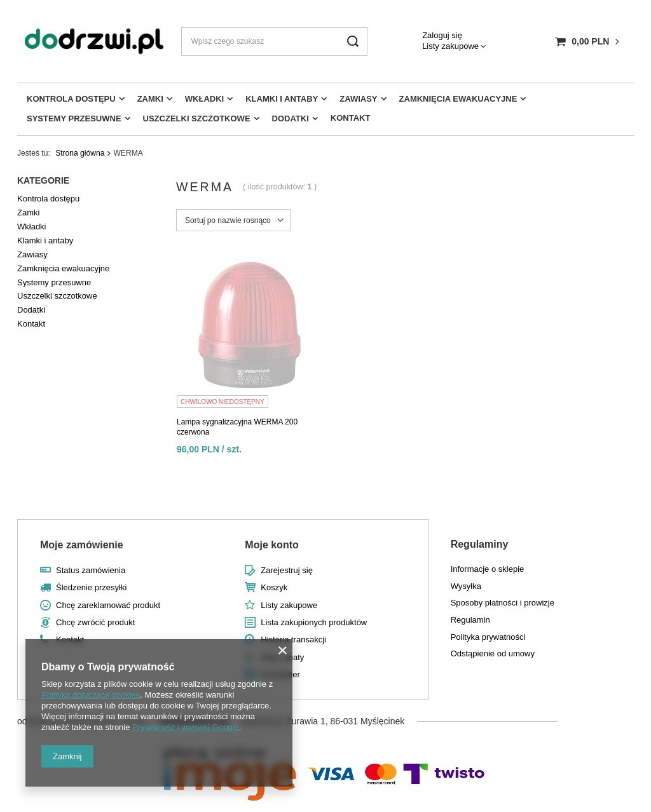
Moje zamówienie (82, 545)
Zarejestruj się (287, 570)
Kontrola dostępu (71, 99)
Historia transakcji (293, 639)
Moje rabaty (282, 657)
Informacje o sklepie (488, 569)
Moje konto (271, 545)
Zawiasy (358, 99)
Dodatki (291, 118)
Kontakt (351, 118)
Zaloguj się (442, 35)
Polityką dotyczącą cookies (91, 695)
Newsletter (280, 674)
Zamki (150, 99)
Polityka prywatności (488, 637)
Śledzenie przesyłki (91, 587)
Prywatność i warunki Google (186, 727)
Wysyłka (466, 586)
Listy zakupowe (450, 46)
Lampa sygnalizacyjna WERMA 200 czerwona (237, 427)
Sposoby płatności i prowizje (503, 603)
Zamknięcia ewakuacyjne (458, 99)
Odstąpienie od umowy (493, 653)
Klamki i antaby (282, 99)
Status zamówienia (91, 570)
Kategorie (43, 180)
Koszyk (274, 587)
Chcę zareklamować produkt (108, 605)
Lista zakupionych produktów (314, 622)
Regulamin (470, 620)
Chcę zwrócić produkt (95, 622)
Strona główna (80, 153)
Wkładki (204, 99)
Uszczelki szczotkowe (197, 118)
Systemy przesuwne (74, 118)
